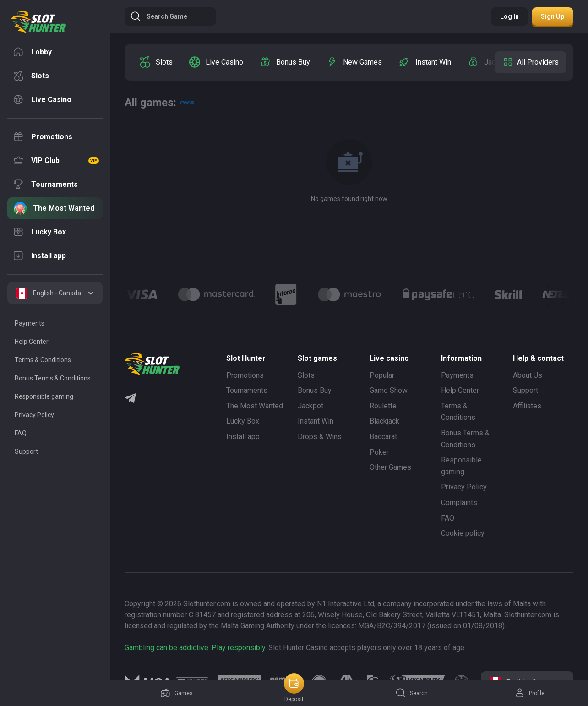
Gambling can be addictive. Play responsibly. (196, 648)
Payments (457, 375)
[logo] (38, 22)
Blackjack (384, 421)
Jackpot (310, 406)
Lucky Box (243, 421)
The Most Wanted (255, 406)
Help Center (460, 390)
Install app (243, 437)
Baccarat (383, 437)
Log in (509, 16)
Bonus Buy (315, 390)
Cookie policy (463, 533)
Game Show (389, 390)
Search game (159, 16)
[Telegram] (130, 399)
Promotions (245, 375)
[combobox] (55, 293)
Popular (382, 375)
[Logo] (216, 294)
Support (525, 390)
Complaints (459, 502)
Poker (379, 452)
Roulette (383, 406)
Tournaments (247, 390)
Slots (306, 375)
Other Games (390, 467)
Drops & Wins (320, 437)
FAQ (448, 518)
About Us (528, 375)
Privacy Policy (464, 487)
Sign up (553, 16)
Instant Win (316, 421)
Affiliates (527, 406)
